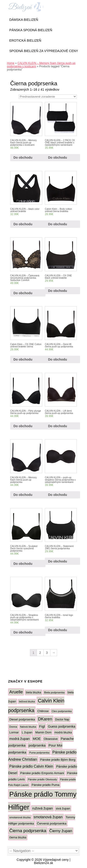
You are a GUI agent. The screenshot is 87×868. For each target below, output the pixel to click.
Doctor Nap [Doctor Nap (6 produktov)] (62, 720)
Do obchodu (23, 158)
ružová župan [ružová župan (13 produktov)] (42, 808)
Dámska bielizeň (24, 20)
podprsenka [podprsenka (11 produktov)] (37, 745)
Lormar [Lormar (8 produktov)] (14, 732)
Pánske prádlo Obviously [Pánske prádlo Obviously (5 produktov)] (42, 779)
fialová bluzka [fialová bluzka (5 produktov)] (28, 727)
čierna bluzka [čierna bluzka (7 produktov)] (18, 837)
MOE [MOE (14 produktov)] (37, 739)
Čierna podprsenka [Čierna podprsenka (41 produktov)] (28, 831)
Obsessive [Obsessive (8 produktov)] (51, 739)
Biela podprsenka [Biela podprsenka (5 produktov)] (54, 692)
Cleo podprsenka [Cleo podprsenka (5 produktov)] (62, 711)
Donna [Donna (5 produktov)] (13, 727)
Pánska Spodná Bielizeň (31, 30)
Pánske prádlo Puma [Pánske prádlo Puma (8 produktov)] (45, 785)
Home (11, 63)
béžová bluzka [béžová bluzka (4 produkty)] (27, 701)
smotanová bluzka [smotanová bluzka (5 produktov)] (20, 817)
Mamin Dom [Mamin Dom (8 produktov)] (43, 732)
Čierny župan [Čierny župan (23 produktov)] (61, 831)
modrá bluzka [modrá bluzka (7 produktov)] (63, 732)
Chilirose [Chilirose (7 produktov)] (43, 711)
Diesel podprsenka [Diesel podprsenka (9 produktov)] (22, 719)
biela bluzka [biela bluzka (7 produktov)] (34, 692)
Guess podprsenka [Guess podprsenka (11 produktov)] (61, 726)
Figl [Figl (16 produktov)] (42, 726)
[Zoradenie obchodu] (48, 97)
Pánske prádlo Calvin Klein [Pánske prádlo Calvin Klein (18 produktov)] (31, 766)
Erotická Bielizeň (25, 40)
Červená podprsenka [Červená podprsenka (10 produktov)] (52, 823)
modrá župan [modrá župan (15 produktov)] (19, 739)
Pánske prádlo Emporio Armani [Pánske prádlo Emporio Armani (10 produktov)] (42, 773)
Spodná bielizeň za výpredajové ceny (44, 51)
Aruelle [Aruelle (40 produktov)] (16, 692)
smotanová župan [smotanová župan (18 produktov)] (48, 817)
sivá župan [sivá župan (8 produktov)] (63, 808)
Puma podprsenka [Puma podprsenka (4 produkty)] (39, 753)
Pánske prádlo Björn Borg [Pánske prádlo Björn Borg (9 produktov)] (58, 760)
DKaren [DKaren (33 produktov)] (45, 719)
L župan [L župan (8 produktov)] (27, 732)
